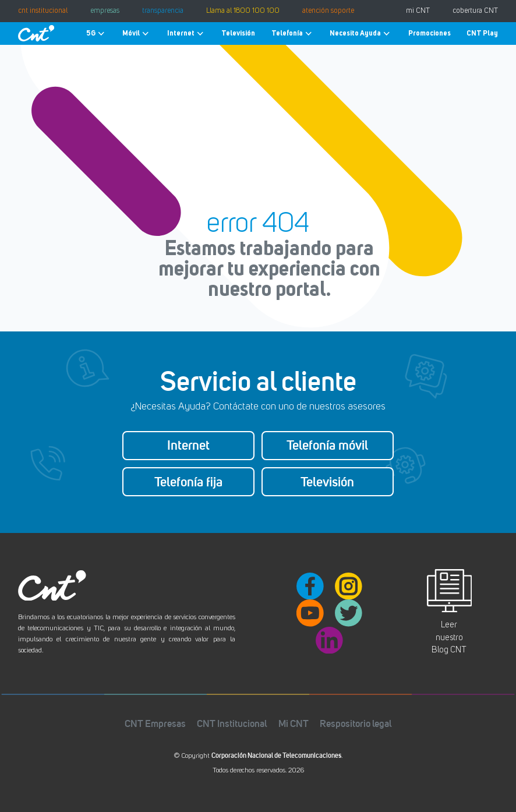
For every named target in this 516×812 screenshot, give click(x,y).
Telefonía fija (188, 482)
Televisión (238, 33)
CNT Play (482, 33)
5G (96, 33)
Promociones (430, 33)
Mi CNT (294, 723)
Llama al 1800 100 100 (243, 11)
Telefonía (293, 33)
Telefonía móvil (327, 445)
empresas (105, 11)
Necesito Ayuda (361, 33)
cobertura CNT (475, 11)
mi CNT (418, 11)
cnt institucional (43, 11)
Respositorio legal (356, 723)
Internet (186, 33)
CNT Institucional (232, 723)
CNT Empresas (155, 723)
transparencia (163, 11)
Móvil (137, 33)
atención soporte (328, 11)
